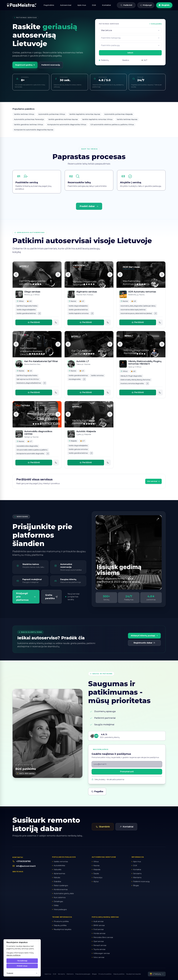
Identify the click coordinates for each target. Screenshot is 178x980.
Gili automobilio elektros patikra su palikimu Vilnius (112, 125)
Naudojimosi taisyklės (133, 974)
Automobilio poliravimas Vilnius (52, 114)
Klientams (70, 974)
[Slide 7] (44, 354)
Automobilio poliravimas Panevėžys (29, 119)
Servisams (61, 974)
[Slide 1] (33, 284)
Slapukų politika (119, 974)
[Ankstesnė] (16, 275)
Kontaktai (106, 5)
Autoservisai (66, 5)
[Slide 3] (38, 284)
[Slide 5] (94, 284)
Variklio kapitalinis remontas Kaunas (85, 114)
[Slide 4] (41, 284)
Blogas (94, 974)
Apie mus (82, 5)
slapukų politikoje (13, 955)
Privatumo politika (105, 974)
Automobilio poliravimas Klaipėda (118, 114)
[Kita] (58, 275)
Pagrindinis (49, 5)
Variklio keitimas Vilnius (24, 114)
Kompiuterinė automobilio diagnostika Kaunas (34, 130)
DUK (94, 5)
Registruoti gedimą (25, 65)
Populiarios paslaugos (83, 974)
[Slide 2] (36, 284)
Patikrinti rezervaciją (51, 65)
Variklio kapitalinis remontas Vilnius (97, 119)
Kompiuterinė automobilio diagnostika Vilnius (67, 125)
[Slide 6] (42, 354)
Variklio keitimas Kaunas (127, 119)
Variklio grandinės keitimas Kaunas (63, 119)
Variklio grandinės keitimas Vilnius (29, 125)
